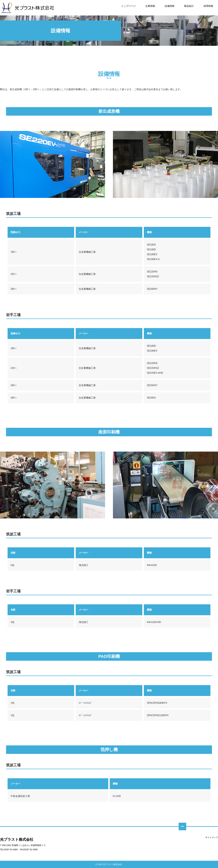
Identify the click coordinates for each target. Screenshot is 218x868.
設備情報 (170, 6)
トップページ (128, 6)
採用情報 (208, 6)
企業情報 (150, 6)
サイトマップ (212, 837)
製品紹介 (189, 6)
